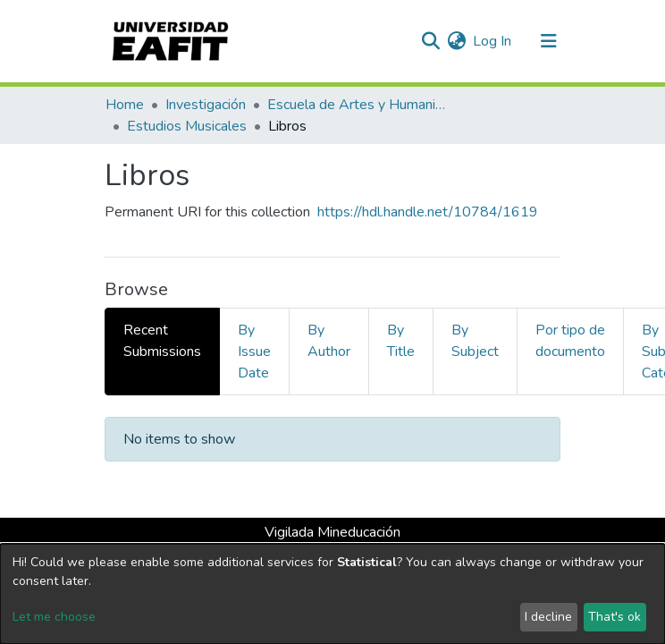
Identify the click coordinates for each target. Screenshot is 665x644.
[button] (456, 41)
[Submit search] (430, 41)
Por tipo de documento (570, 341)
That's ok (614, 617)
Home (125, 105)
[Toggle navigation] (549, 41)
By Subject (475, 341)
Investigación (206, 105)
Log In (493, 41)
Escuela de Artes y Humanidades (357, 105)
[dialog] (332, 594)
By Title (401, 341)
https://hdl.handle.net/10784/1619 (428, 212)
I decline (548, 617)
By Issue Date (254, 352)
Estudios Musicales (187, 126)
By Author (329, 341)
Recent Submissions (162, 341)
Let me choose (54, 617)
